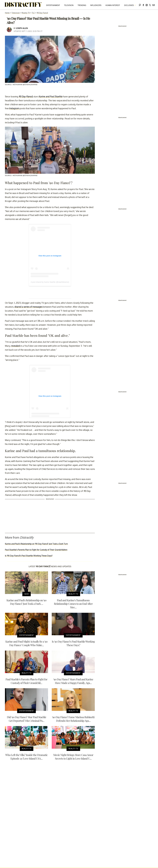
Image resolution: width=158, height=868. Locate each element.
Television (69, 5)
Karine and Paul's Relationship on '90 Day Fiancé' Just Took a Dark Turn (36, 544)
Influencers (96, 5)
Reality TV (26, 13)
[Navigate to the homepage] (23, 5)
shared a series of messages (28, 307)
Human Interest (113, 5)
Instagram (14, 108)
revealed (15, 346)
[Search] (140, 5)
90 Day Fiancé (42, 13)
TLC (33, 13)
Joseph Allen (22, 28)
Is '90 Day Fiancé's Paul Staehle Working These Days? (29, 556)
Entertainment (53, 5)
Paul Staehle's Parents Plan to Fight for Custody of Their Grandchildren (36, 550)
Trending (82, 5)
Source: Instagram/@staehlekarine (21, 85)
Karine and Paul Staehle (51, 96)
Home (7, 13)
